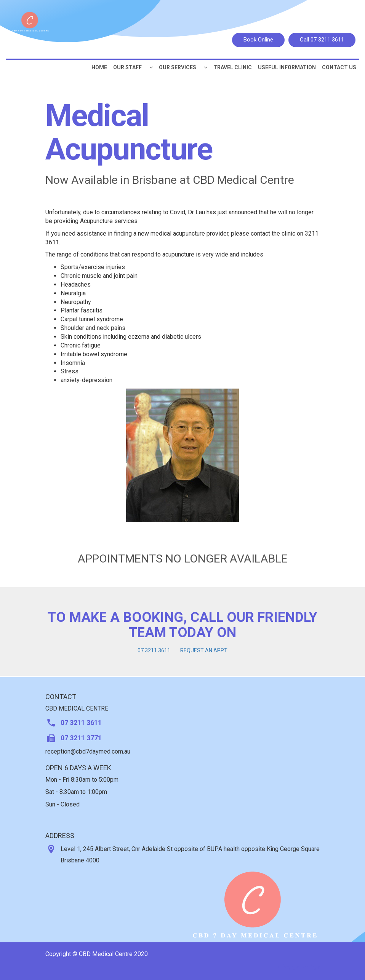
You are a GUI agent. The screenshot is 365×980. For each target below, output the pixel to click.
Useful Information (287, 67)
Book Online (258, 40)
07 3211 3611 (154, 650)
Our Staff (127, 67)
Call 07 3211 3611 (322, 40)
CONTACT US (339, 67)
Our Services (178, 67)
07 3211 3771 (81, 738)
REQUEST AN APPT (204, 650)
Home (99, 67)
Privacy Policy (298, 967)
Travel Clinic (233, 67)
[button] (151, 67)
